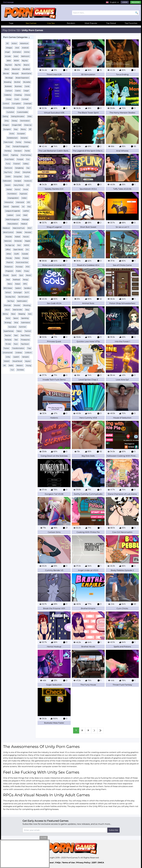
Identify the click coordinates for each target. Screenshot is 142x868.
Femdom (18, 151)
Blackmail (16, 69)
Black (7, 69)
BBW (9, 61)
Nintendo (18, 241)
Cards (27, 86)
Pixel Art (10, 262)
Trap (29, 348)
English (113, 2)
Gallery (26, 164)
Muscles (9, 237)
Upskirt (16, 357)
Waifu (11, 365)
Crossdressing (9, 108)
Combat (25, 99)
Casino (18, 91)
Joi (23, 207)
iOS (28, 202)
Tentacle (8, 340)
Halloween (7, 181)
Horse (26, 189)
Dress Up (28, 125)
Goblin (8, 176)
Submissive (26, 322)
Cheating (18, 95)
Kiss (29, 207)
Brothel (17, 82)
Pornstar (19, 267)
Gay (28, 168)
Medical (24, 224)
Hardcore (28, 181)
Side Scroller (18, 310)
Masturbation (13, 224)
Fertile (27, 151)
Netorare (8, 241)
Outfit (17, 254)
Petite (17, 258)
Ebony (23, 129)
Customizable (22, 112)
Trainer (6, 348)
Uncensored (8, 353)
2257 (94, 863)
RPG (25, 284)
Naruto (26, 237)
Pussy (27, 271)
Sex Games (31, 23)
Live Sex (51, 23)
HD (28, 185)
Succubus (12, 327)
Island (6, 207)
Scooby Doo (10, 297)
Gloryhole (27, 172)
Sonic (8, 318)
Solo (30, 314)
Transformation (18, 348)
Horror (18, 189)
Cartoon (9, 91)
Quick (14, 275)
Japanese (15, 207)
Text (16, 340)
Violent (7, 361)
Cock (17, 99)
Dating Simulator (18, 116)
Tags (11, 23)
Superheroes (9, 331)
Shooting (27, 305)
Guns (27, 176)
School (8, 292)
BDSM (16, 61)
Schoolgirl (18, 292)
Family (19, 142)
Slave (13, 314)
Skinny (5, 314)
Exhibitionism (12, 138)
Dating (5, 116)
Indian (24, 198)
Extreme (24, 138)
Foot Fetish (9, 159)
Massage (25, 219)
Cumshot (10, 112)
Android (25, 48)
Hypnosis (23, 194)
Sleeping (22, 314)
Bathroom (25, 56)
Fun (28, 159)
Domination (25, 121)
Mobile (19, 232)
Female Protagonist (20, 146)
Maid (25, 215)
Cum (29, 108)
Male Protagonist (12, 219)
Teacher (8, 335)
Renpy (26, 280)
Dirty (7, 121)
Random (71, 23)
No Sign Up (10, 245)
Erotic (12, 134)
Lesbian (10, 215)
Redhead (16, 280)
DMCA (101, 863)
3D (7, 43)
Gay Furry (8, 172)
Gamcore (8, 168)
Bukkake (8, 86)
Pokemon (9, 267)
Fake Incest (8, 142)
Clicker (9, 99)
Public (19, 271)
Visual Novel (17, 361)
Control (6, 103)
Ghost (17, 172)
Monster (28, 232)
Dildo (30, 116)
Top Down (25, 344)
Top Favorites (131, 23)
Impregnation (13, 198)
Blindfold (26, 69)
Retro (10, 284)
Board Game (26, 73)
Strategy (8, 322)
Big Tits (18, 65)
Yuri (12, 370)
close (44, 838)
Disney (14, 121)
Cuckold (21, 108)
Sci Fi (27, 292)
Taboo (19, 331)
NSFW (26, 245)
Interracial (20, 202)
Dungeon (7, 129)
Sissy (27, 310)
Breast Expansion (22, 78)
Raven (29, 275)
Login (125, 2)
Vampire (25, 357)
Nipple (28, 241)
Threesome (25, 340)
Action (14, 43)
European (21, 134)
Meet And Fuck (19, 228)
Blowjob (15, 73)
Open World (18, 249)
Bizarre (26, 65)
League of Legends (13, 211)
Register (136, 2)
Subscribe (113, 830)
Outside (25, 254)
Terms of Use (68, 863)
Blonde (6, 73)
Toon (16, 344)
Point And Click (22, 262)
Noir (19, 245)
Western (20, 365)
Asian (16, 56)
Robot (18, 284)
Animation (17, 52)
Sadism (18, 288)
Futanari (17, 164)
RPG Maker (8, 288)
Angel (7, 52)
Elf (30, 129)
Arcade (8, 56)
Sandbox (28, 288)
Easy (16, 129)
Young (29, 365)
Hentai (9, 189)
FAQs (58, 863)
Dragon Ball (17, 125)
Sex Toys (11, 301)
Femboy (8, 151)
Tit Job (8, 344)
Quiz (21, 275)
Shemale (7, 305)
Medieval (6, 228)
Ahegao (9, 48)
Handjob (18, 181)
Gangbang (19, 168)
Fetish (6, 155)
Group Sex (18, 176)
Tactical (28, 331)
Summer (23, 327)
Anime (27, 52)
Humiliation (12, 194)
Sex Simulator (24, 297)
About (51, 863)
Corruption (16, 103)
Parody (9, 258)
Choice (27, 95)
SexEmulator (22, 301)
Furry (8, 164)
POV (28, 267)
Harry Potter (19, 185)
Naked (18, 237)
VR (4, 365)
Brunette (27, 82)
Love (18, 215)
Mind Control (8, 232)
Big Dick (8, 65)
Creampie (28, 103)
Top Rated (111, 23)
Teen (16, 335)
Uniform (28, 353)
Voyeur (28, 361)
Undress (19, 353)
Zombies (20, 370)
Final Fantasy (26, 155)
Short (8, 310)
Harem (8, 185)
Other (9, 254)
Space (16, 318)
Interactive (9, 202)
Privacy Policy (83, 863)
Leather (26, 211)
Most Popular (91, 23)
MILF (30, 228)
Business (18, 86)
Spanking (25, 318)
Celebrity (8, 95)
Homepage (8, 2)
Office (8, 249)
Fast (8, 146)
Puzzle (6, 275)
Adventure (24, 43)
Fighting (14, 155)
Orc (27, 249)
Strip (16, 322)
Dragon (6, 125)
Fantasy (27, 142)
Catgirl (26, 91)
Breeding (8, 82)
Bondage (9, 78)
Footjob (20, 159)
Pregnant (9, 271)
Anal (17, 48)
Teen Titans (25, 335)
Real (8, 280)
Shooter (17, 305)
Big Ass (25, 61)
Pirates (26, 258)
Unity (8, 357)
